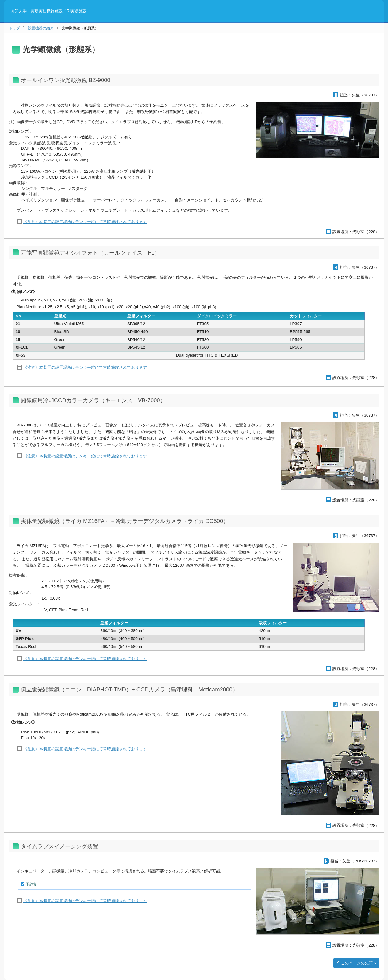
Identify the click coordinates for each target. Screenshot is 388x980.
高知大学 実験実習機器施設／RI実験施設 (49, 11)
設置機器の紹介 (41, 28)
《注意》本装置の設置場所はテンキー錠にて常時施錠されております (85, 222)
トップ (14, 28)
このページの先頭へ (358, 963)
